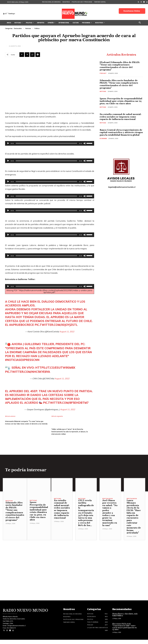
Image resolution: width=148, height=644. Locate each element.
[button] (140, 23)
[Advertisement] (74, 561)
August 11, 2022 (67, 332)
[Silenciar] (85, 143)
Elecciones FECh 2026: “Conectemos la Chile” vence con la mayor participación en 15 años (124, 631)
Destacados (18, 29)
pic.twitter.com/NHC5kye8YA (28, 372)
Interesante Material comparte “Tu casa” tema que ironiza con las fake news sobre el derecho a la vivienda (26, 435)
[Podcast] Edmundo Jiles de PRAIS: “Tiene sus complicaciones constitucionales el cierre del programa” (120, 66)
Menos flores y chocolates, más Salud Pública (125, 619)
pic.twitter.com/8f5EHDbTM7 (66, 403)
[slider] (46, 143)
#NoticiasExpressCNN (22, 360)
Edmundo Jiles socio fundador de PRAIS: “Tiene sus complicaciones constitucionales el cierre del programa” (119, 84)
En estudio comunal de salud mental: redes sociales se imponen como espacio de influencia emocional (121, 117)
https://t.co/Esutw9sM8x (55, 368)
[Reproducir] (8, 143)
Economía (103, 138)
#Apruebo (13, 313)
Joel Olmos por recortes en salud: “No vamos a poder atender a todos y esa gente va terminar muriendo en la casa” (110, 517)
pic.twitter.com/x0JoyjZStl (56, 325)
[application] (50, 143)
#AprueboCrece (22, 325)
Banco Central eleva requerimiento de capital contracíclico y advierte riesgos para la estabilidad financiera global (121, 132)
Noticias (28, 29)
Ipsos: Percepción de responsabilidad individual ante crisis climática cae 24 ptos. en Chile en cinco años (121, 101)
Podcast (103, 73)
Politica (37, 29)
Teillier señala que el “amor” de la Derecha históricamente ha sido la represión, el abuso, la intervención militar (70, 436)
